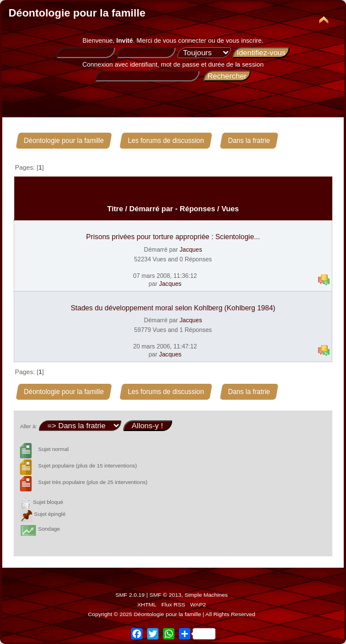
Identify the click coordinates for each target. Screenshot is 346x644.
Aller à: (29, 426)
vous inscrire (244, 40)
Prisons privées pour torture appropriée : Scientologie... (173, 237)
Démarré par (151, 209)
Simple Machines (206, 595)
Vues (230, 209)
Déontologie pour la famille (77, 13)
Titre (115, 209)
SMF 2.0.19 (130, 595)
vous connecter (185, 40)
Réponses (197, 209)
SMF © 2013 (165, 595)
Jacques (191, 249)
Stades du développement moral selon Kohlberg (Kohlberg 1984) (173, 308)
